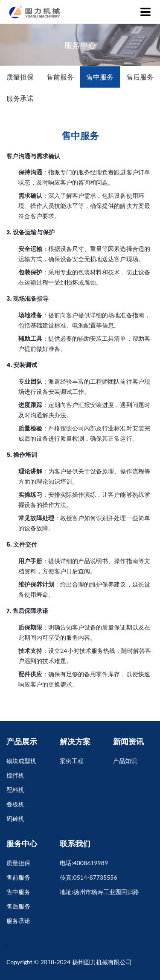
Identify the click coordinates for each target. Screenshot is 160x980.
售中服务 (100, 77)
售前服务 (60, 77)
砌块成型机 (21, 761)
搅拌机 (15, 775)
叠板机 (15, 804)
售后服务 (140, 77)
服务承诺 (20, 98)
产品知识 (125, 761)
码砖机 (15, 819)
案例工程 (72, 761)
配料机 (15, 790)
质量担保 (20, 77)
